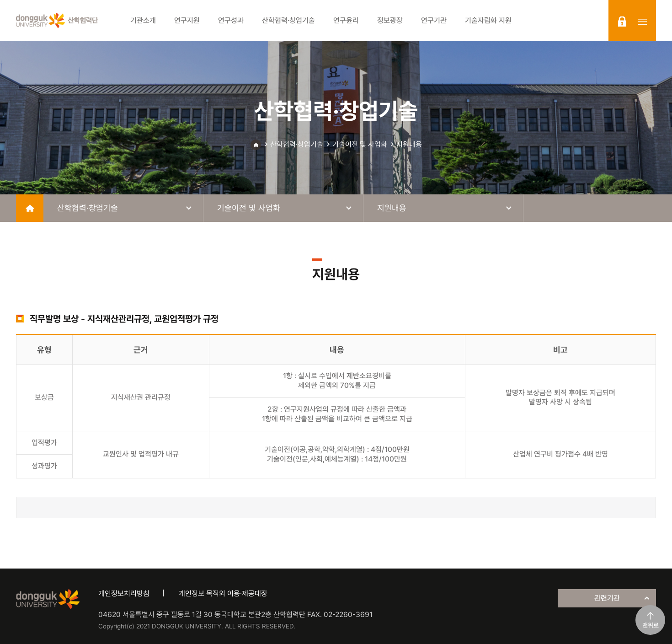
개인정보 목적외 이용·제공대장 (223, 593)
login (622, 21)
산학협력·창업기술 (297, 144)
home (30, 208)
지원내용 (409, 144)
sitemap (642, 21)
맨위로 (651, 625)
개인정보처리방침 (124, 593)
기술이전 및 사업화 (360, 144)
